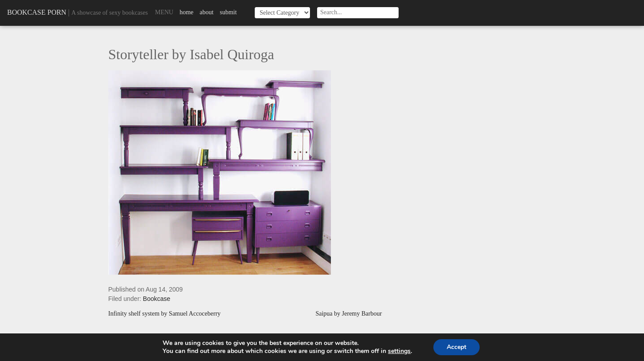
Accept (457, 347)
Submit (228, 12)
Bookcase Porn (37, 12)
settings (399, 351)
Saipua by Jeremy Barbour (348, 314)
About (206, 12)
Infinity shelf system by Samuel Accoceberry (164, 314)
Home (186, 12)
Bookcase (157, 299)
